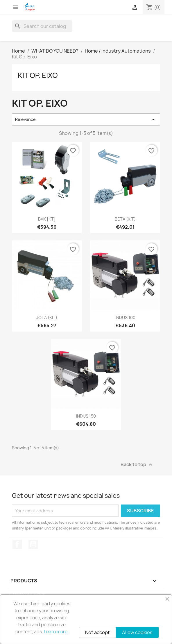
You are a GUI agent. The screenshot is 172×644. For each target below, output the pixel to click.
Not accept (97, 632)
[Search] (42, 26)
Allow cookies (137, 632)
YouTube (33, 544)
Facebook (17, 544)
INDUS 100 (125, 317)
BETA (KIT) (125, 219)
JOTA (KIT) (47, 317)
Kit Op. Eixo (38, 75)
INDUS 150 (86, 416)
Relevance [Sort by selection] (86, 119)
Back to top (137, 465)
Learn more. (56, 632)
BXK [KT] (47, 219)
